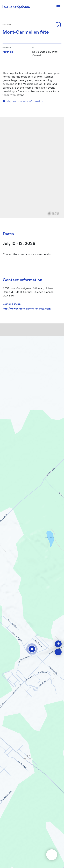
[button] (32, 649)
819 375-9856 (12, 304)
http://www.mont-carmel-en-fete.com (27, 309)
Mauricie (8, 52)
